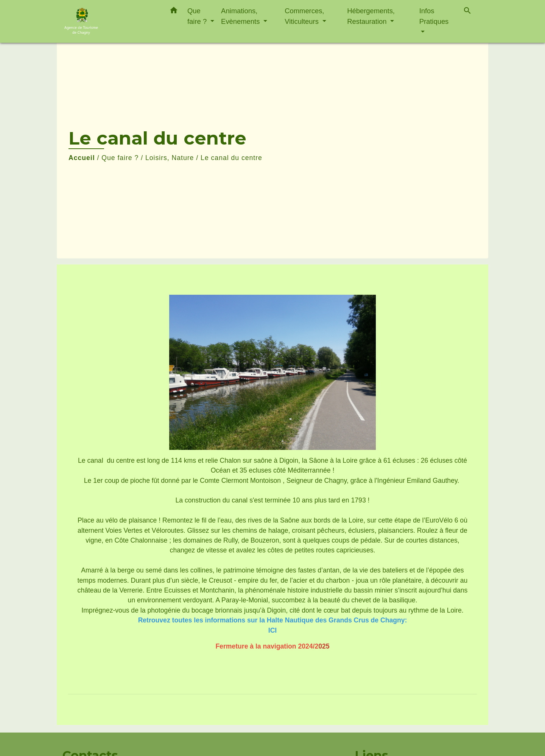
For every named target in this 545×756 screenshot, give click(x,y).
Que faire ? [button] (198, 16)
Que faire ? (120, 158)
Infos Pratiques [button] (434, 16)
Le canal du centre (231, 158)
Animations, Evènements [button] (241, 16)
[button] (174, 12)
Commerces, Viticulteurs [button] (304, 16)
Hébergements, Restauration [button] (371, 16)
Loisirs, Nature (170, 158)
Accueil (82, 158)
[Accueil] (110, 21)
